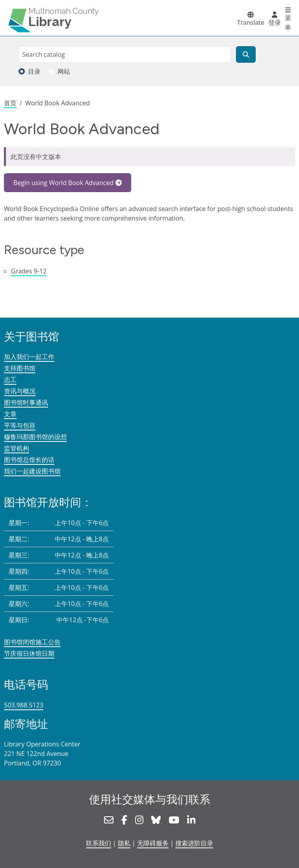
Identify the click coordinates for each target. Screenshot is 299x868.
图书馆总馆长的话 (29, 460)
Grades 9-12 (29, 271)
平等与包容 (20, 425)
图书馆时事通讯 (26, 402)
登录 (275, 22)
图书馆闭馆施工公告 (32, 642)
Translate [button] (251, 22)
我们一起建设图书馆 (32, 471)
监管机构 (17, 448)
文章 (10, 414)
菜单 (288, 22)
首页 (10, 103)
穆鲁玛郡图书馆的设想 (35, 437)
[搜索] (246, 54)
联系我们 (98, 843)
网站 (64, 71)
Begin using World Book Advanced (63, 183)
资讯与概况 (20, 391)
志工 (10, 380)
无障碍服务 (153, 843)
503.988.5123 (24, 705)
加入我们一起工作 (29, 357)
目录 (34, 71)
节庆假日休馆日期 (29, 653)
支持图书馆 (20, 368)
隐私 (124, 843)
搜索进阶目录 (194, 843)
